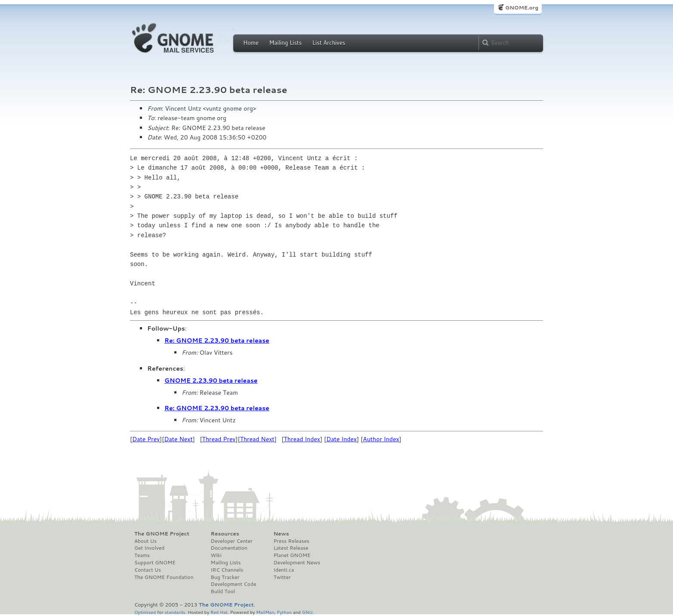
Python (284, 612)
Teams (142, 555)
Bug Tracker (225, 577)
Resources (225, 534)
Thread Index (302, 439)
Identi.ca (284, 570)
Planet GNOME (292, 555)
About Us (145, 541)
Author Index (381, 439)
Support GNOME (155, 563)
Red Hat (219, 612)
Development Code (234, 584)
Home (251, 43)
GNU (307, 612)
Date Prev (146, 439)
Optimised (145, 612)
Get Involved (149, 548)
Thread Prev (219, 439)
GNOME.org (522, 8)
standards (175, 612)
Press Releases (291, 541)
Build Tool (223, 591)
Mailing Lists (285, 43)
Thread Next (257, 439)
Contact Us (148, 570)
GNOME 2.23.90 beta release (211, 381)
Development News (297, 563)
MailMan (265, 612)
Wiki (216, 555)
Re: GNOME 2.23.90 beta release (217, 341)
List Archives (329, 43)
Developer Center (232, 541)
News (281, 534)
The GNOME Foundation (164, 577)
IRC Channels (227, 570)
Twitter (282, 577)
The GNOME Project (162, 534)
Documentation (229, 548)
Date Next (178, 439)
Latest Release (291, 548)
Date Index (341, 439)
